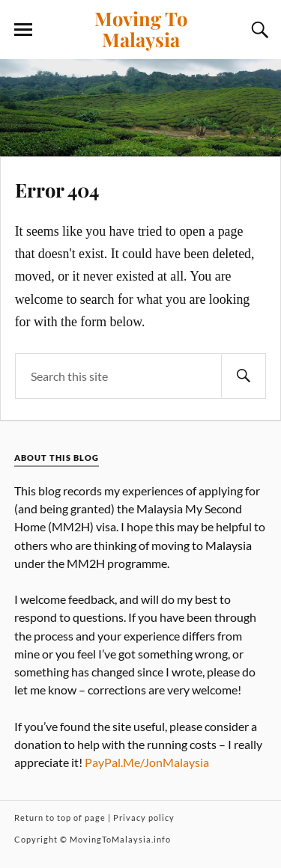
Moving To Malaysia (141, 28)
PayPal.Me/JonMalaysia (147, 762)
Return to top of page (60, 817)
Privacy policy (144, 817)
